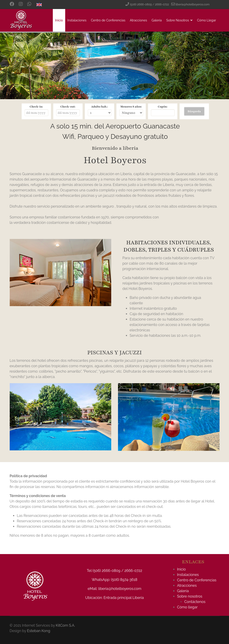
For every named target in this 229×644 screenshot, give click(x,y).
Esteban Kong (39, 631)
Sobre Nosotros (178, 20)
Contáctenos (195, 602)
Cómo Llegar (206, 20)
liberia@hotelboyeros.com (192, 4)
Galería (157, 20)
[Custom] (29, 4)
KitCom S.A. (65, 625)
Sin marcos (115, 134)
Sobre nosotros (190, 596)
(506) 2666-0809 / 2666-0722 (149, 4)
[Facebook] (12, 4)
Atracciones (139, 20)
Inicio (59, 20)
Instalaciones (77, 20)
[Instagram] (21, 4)
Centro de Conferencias (108, 20)
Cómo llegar (187, 607)
